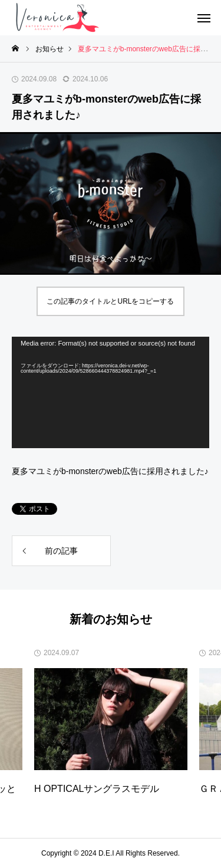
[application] (111, 392)
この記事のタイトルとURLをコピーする (110, 301)
